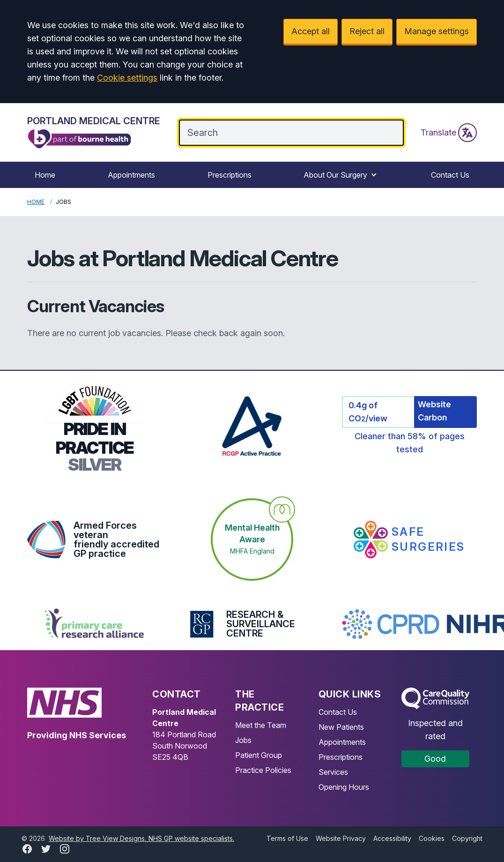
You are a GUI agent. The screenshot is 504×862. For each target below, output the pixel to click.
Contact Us (450, 175)
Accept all (311, 31)
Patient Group (259, 755)
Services (333, 772)
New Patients (341, 727)
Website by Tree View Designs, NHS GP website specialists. (141, 838)
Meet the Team (261, 725)
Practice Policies (263, 770)
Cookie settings (127, 78)
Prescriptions (230, 175)
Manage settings (437, 31)
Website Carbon (434, 411)
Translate (449, 133)
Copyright (467, 838)
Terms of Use (287, 838)
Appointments (131, 175)
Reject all (367, 31)
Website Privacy (341, 838)
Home (45, 175)
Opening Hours (344, 787)
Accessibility (392, 838)
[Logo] (94, 132)
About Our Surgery (341, 175)
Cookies (432, 838)
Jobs (243, 740)
